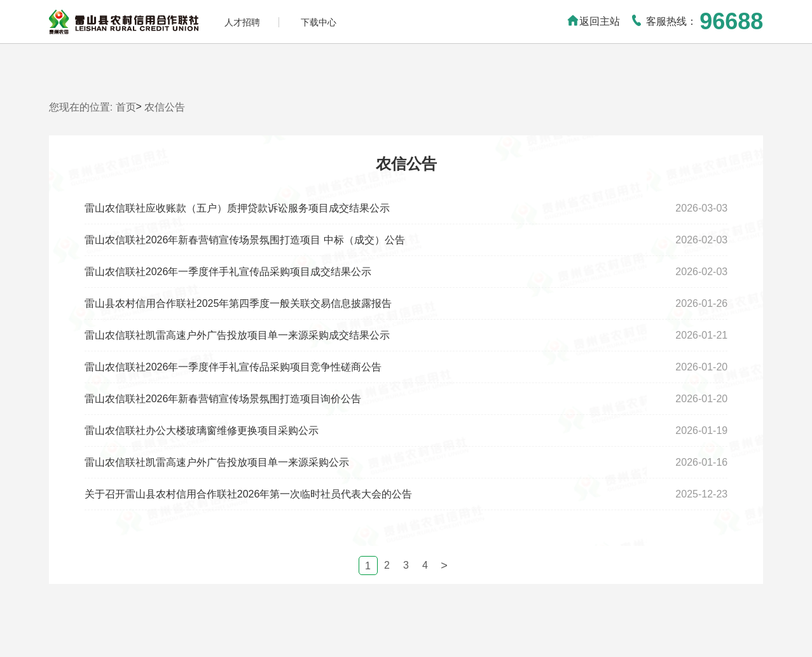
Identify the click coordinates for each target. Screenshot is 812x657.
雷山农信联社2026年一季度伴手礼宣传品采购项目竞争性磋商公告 (233, 367)
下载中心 (319, 22)
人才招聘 (242, 22)
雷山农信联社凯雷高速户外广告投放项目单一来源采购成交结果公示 (237, 335)
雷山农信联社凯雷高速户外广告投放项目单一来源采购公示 (217, 462)
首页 (126, 107)
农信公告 (165, 107)
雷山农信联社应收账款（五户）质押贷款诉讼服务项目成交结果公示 (237, 208)
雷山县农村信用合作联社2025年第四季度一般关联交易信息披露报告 (238, 303)
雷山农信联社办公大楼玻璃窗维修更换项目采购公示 (202, 430)
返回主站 (593, 21)
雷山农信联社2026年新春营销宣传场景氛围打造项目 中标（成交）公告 (245, 240)
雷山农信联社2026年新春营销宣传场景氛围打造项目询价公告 (223, 399)
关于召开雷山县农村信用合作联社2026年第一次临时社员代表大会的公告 (249, 494)
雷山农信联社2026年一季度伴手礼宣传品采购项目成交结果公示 (228, 272)
